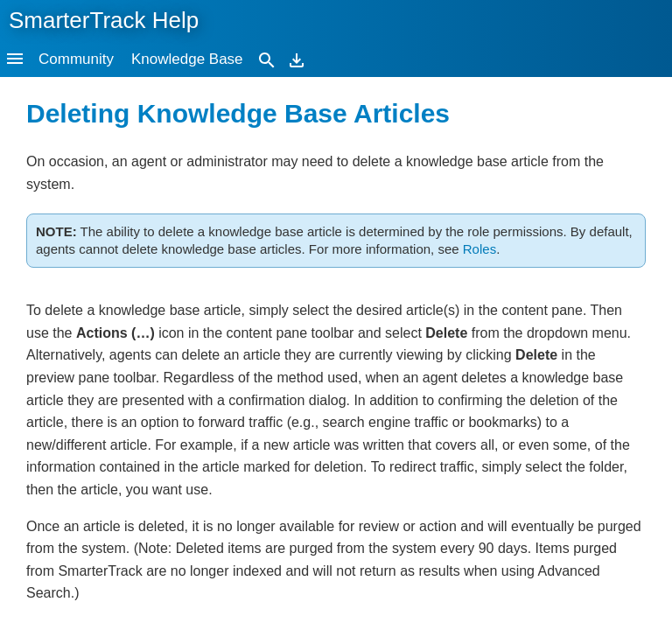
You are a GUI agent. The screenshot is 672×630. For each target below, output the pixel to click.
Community (76, 59)
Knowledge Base (187, 59)
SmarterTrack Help (104, 20)
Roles (479, 249)
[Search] (267, 59)
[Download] (297, 59)
